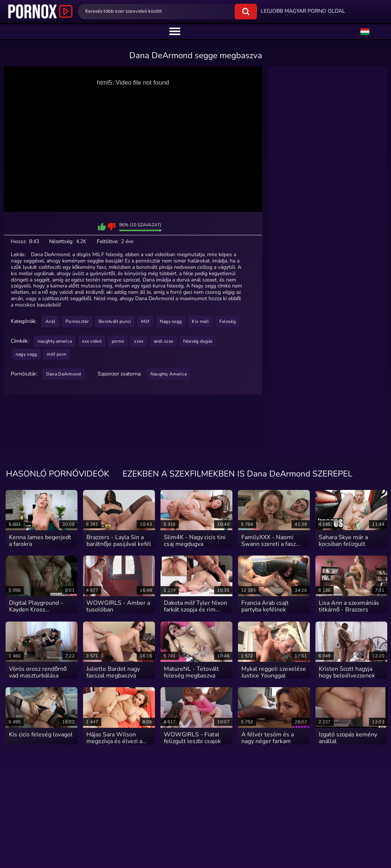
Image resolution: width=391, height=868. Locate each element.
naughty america (55, 341)
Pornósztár (77, 321)
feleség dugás (198, 341)
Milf (145, 321)
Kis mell (200, 321)
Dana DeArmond (64, 374)
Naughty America (169, 374)
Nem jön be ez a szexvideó (112, 227)
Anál (50, 321)
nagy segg (26, 354)
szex (139, 341)
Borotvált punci (115, 321)
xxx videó (92, 341)
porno (118, 341)
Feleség (228, 321)
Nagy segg (171, 321)
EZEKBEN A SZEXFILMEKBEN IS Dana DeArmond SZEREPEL (237, 474)
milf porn (57, 354)
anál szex (164, 341)
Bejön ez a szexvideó (102, 227)
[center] (175, 32)
